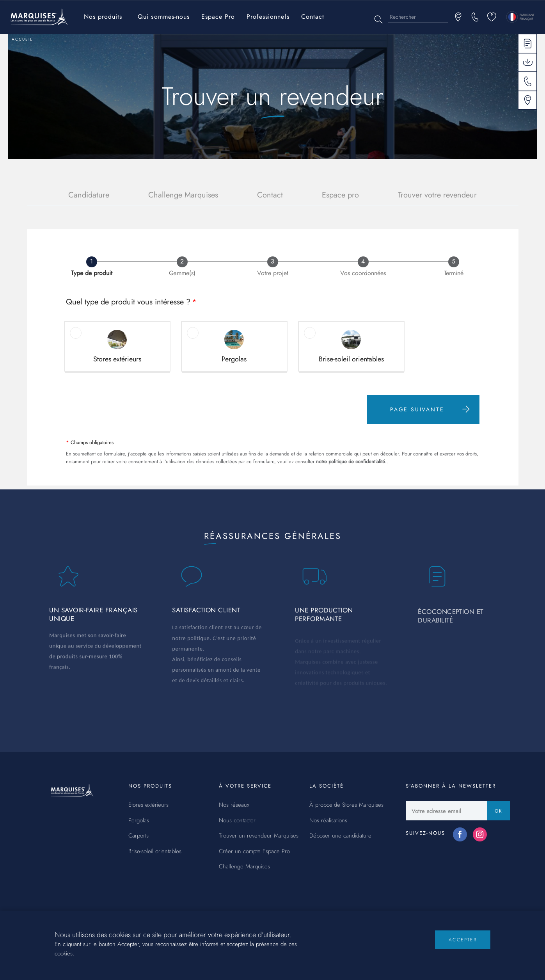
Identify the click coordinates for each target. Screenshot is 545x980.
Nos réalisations (328, 821)
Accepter (463, 947)
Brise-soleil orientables (155, 852)
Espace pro (340, 195)
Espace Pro (218, 17)
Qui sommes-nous (163, 17)
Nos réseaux (234, 805)
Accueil (22, 39)
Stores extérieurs (148, 805)
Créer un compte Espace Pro (254, 852)
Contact (313, 17)
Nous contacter (237, 821)
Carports (138, 836)
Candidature (89, 195)
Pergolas (139, 821)
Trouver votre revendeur (437, 195)
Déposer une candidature (340, 836)
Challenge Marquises (183, 195)
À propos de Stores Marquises (346, 805)
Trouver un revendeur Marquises (259, 836)
